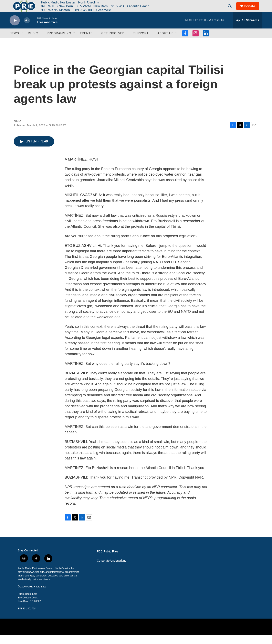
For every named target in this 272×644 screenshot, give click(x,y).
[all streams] (248, 30)
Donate (252, 11)
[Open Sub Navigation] (22, 42)
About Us (165, 42)
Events (86, 42)
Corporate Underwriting (112, 570)
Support (141, 42)
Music (33, 42)
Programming (59, 42)
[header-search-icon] (232, 11)
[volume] (27, 30)
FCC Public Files (107, 561)
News (14, 42)
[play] (15, 30)
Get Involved (113, 42)
